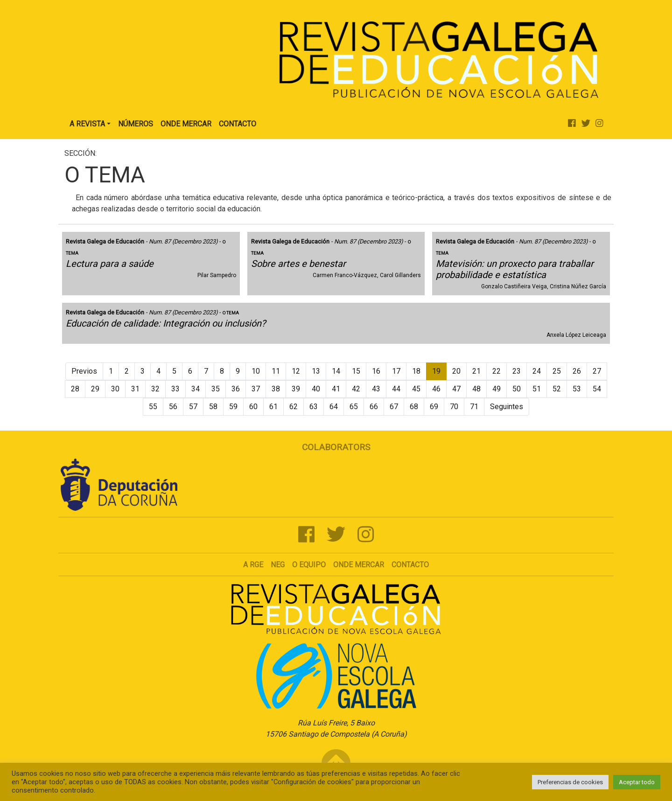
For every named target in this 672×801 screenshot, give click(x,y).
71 (474, 407)
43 (376, 389)
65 (354, 407)
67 (394, 407)
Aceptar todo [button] (637, 782)
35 (216, 389)
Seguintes (507, 407)
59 (233, 407)
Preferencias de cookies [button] (570, 782)
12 (296, 371)
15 (356, 371)
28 (75, 389)
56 (173, 407)
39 (296, 389)
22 (497, 371)
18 (416, 371)
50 (517, 389)
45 (416, 389)
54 (597, 389)
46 (436, 389)
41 (336, 389)
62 (294, 407)
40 (316, 389)
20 (456, 371)
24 (537, 371)
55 (153, 407)
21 (476, 371)
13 (316, 371)
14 (336, 371)
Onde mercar (359, 565)
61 (273, 407)
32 (155, 389)
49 (497, 389)
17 (396, 371)
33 (175, 389)
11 (276, 371)
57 (193, 407)
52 (557, 389)
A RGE (253, 565)
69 (434, 407)
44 (396, 389)
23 (517, 371)
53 (577, 389)
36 (236, 389)
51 (537, 389)
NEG (278, 565)
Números (136, 124)
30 (115, 389)
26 (577, 371)
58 (213, 407)
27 (597, 371)
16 (376, 371)
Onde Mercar (186, 124)
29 (95, 389)
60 (253, 407)
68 (414, 407)
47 (456, 389)
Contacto (238, 124)
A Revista (87, 124)
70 (454, 407)
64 (334, 407)
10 (256, 371)
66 (374, 407)
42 (356, 389)
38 (276, 389)
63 (314, 407)
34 (196, 389)
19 (436, 371)
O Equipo (309, 565)
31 (135, 389)
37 (256, 389)
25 (557, 371)
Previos (84, 371)
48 (476, 389)
